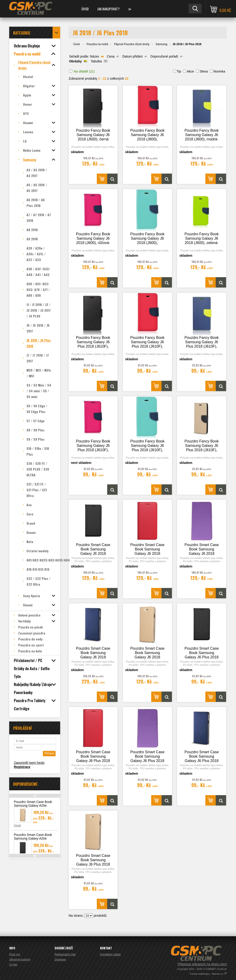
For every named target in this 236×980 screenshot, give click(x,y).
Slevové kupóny (20, 959)
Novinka (219, 71)
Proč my (15, 954)
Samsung (161, 44)
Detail (17, 826)
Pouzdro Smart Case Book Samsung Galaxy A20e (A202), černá (33, 838)
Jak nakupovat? (108, 9)
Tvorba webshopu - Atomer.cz (208, 974)
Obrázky (75, 61)
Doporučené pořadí (164, 56)
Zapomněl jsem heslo (29, 763)
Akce (190, 71)
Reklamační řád (65, 954)
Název (94, 56)
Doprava (60, 959)
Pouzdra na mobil (97, 44)
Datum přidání (133, 56)
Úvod (85, 9)
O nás (13, 964)
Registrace (22, 767)
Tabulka (96, 61)
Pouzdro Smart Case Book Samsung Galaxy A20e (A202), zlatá (33, 806)
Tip (179, 71)
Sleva (204, 71)
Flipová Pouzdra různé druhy (132, 44)
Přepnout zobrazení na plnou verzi (202, 964)
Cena (111, 56)
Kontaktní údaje (110, 954)
